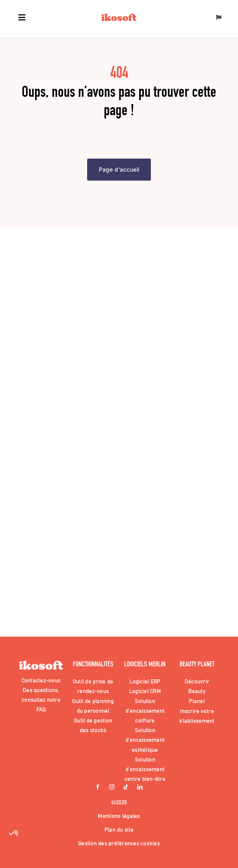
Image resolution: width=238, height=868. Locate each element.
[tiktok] (126, 788)
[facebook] (98, 788)
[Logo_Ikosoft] (119, 17)
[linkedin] (140, 788)
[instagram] (112, 788)
